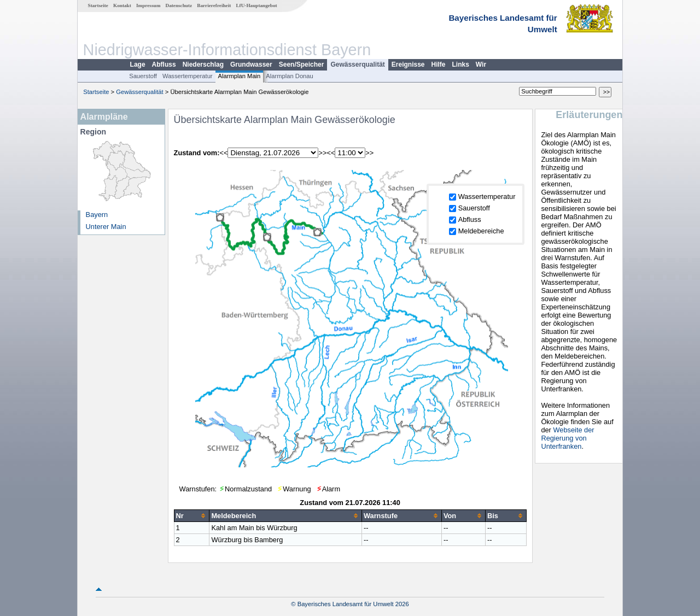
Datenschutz (179, 5)
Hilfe (439, 64)
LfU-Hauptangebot (256, 5)
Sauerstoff (143, 76)
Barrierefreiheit (214, 5)
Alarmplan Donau (289, 76)
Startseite (98, 5)
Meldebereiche (481, 231)
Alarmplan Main (240, 76)
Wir (481, 64)
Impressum (148, 5)
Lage (138, 64)
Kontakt (122, 5)
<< (224, 153)
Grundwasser (251, 64)
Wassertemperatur (188, 76)
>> (322, 153)
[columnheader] (192, 515)
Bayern (97, 215)
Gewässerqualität (357, 64)
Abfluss (164, 64)
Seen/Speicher (302, 64)
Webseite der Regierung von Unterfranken (567, 438)
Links (461, 64)
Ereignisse (408, 64)
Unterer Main (106, 227)
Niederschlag (203, 64)
